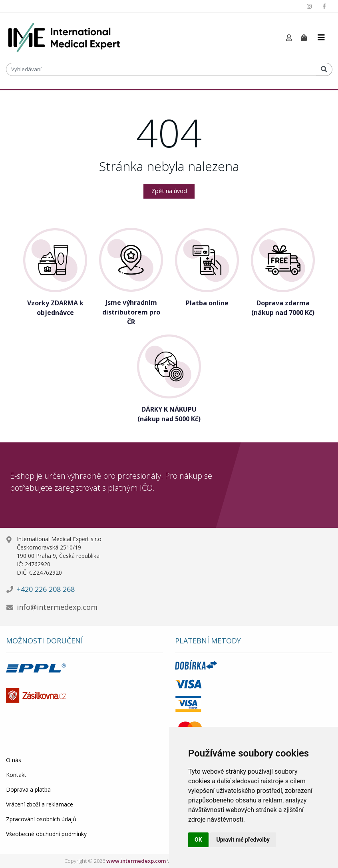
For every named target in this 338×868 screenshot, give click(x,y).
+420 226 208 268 (46, 589)
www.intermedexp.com (136, 861)
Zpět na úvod (169, 191)
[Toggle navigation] (321, 38)
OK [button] (198, 840)
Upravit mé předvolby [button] (243, 840)
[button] (289, 38)
